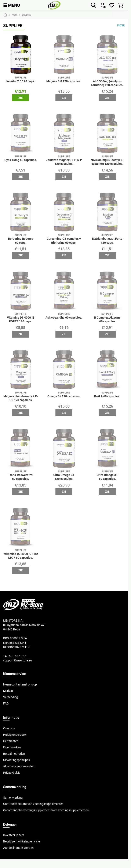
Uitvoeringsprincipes (17, 760)
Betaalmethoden (14, 754)
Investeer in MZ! (14, 835)
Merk (15, 15)
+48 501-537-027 (14, 656)
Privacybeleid (12, 773)
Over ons (9, 728)
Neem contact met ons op (20, 684)
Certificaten (11, 741)
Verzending (11, 697)
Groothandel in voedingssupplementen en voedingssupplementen (46, 810)
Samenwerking (13, 798)
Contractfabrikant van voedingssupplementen (33, 804)
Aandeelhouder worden (18, 848)
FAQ (6, 703)
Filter (121, 25)
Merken (8, 691)
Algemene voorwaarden (19, 766)
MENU (12, 5)
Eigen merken (12, 747)
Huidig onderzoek (15, 735)
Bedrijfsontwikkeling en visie (21, 841)
